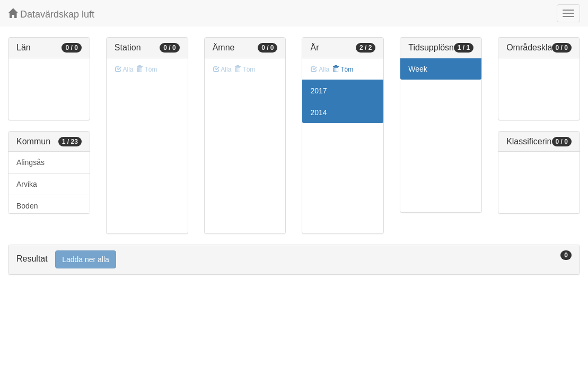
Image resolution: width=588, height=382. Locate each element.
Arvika (27, 184)
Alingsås (30, 162)
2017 (318, 91)
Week (418, 69)
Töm (343, 70)
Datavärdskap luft (51, 14)
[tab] (294, 260)
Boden (27, 206)
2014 (318, 112)
